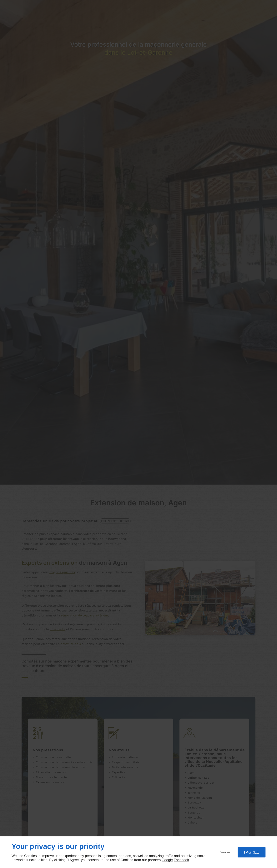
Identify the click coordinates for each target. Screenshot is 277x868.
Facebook (181, 860)
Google (167, 860)
